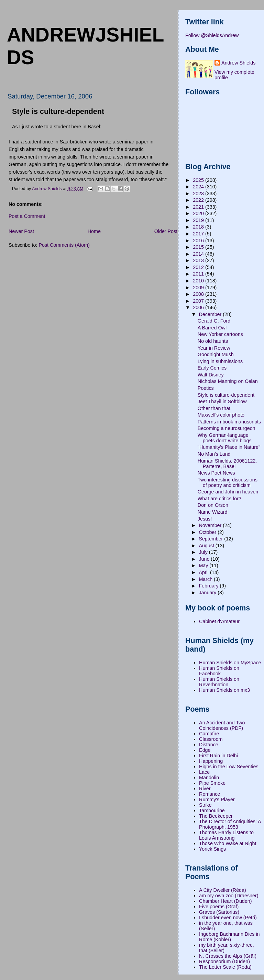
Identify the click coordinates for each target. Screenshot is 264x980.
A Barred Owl (212, 328)
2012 (199, 267)
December (211, 314)
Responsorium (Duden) (224, 961)
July (204, 552)
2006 (199, 307)
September (211, 539)
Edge (205, 750)
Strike (205, 805)
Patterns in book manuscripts (229, 422)
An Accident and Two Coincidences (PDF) (222, 725)
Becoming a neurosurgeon (227, 428)
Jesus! (205, 519)
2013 (199, 260)
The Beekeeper (216, 816)
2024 (199, 187)
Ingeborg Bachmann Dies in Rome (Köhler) (229, 937)
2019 (199, 220)
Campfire (209, 734)
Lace (204, 772)
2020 (199, 213)
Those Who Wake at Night (228, 843)
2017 (199, 234)
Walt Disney (211, 375)
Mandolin (209, 778)
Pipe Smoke (212, 783)
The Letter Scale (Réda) (225, 967)
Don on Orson (213, 505)
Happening (211, 761)
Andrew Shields (238, 63)
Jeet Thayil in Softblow (222, 401)
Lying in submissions (220, 361)
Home (94, 231)
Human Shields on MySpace (230, 663)
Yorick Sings (212, 849)
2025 (199, 180)
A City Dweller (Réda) (223, 890)
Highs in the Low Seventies (229, 767)
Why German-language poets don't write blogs (225, 438)
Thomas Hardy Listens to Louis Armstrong (226, 835)
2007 (199, 301)
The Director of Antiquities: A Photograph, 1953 (230, 824)
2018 (199, 227)
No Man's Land (214, 454)
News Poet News (216, 473)
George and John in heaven (228, 492)
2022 (199, 200)
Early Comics (212, 368)
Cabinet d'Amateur (219, 621)
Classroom (211, 739)
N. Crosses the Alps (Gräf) (228, 956)
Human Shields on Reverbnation (219, 682)
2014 (199, 254)
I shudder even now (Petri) (228, 918)
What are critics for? (219, 499)
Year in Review (214, 348)
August (207, 546)
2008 (199, 294)
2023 (199, 194)
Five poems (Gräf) (219, 907)
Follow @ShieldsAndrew (212, 35)
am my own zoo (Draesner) (229, 896)
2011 (199, 274)
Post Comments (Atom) (64, 245)
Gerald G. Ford (214, 321)
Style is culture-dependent (226, 395)
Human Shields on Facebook (219, 671)
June (205, 559)
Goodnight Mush (216, 354)
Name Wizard (213, 512)
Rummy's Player (217, 800)
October (208, 532)
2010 (199, 281)
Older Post (166, 231)
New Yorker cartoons (220, 334)
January (208, 593)
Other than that (214, 408)
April (204, 572)
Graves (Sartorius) (219, 912)
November (211, 525)
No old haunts (213, 341)
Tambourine (212, 810)
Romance (210, 794)
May (204, 565)
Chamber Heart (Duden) (225, 901)
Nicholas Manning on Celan (228, 381)
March (206, 579)
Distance (209, 745)
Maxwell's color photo (221, 415)
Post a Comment (27, 216)
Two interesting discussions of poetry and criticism (228, 482)
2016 (199, 241)
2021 (199, 207)
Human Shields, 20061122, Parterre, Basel (227, 464)
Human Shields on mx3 (224, 690)
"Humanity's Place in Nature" (229, 447)
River (205, 789)
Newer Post (21, 231)
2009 (199, 288)
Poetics (206, 388)
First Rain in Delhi (218, 756)
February (209, 586)
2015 (199, 247)
